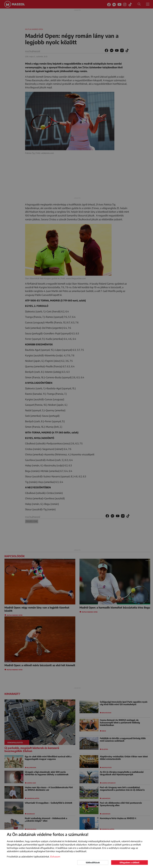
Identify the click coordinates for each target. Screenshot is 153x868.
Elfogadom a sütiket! (129, 863)
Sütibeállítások (93, 863)
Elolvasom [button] (55, 857)
